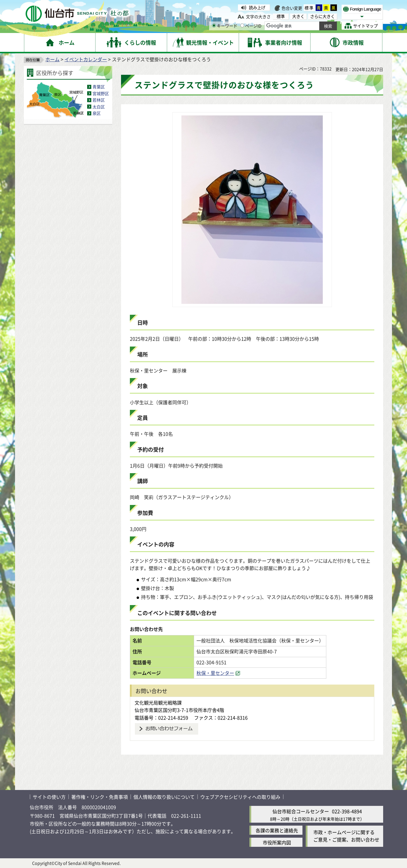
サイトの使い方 (49, 797)
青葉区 (99, 87)
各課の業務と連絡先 (277, 830)
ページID (251, 26)
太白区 (99, 107)
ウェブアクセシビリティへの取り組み (240, 797)
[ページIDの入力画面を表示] (242, 25)
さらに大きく (322, 16)
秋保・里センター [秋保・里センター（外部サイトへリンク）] (215, 673)
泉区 (97, 113)
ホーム (52, 59)
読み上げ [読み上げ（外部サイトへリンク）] (257, 7)
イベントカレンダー (86, 59)
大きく (298, 16)
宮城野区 (101, 93)
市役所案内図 (277, 842)
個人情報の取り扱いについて (164, 797)
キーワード (225, 26)
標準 (309, 8)
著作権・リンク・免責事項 (100, 797)
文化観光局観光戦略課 (158, 703)
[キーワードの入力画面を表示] (214, 25)
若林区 (99, 100)
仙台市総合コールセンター (301, 811)
